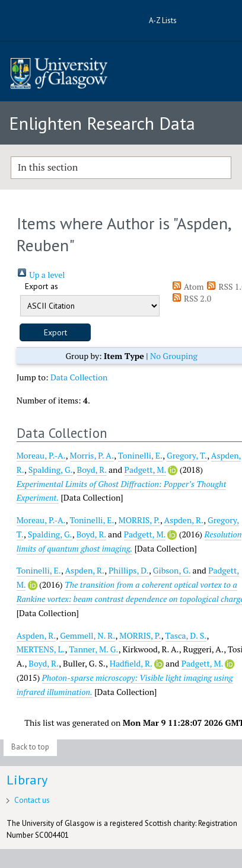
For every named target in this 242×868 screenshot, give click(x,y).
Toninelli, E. (140, 455)
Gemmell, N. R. (87, 635)
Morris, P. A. (92, 455)
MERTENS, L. (41, 649)
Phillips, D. (129, 570)
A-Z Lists (163, 20)
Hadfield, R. (131, 663)
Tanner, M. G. (93, 649)
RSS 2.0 (192, 298)
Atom (188, 286)
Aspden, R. (184, 520)
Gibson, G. (172, 570)
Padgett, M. (145, 470)
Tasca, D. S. (186, 635)
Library (27, 780)
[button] (55, 332)
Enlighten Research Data (102, 123)
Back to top (30, 747)
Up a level (41, 275)
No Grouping (174, 356)
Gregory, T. (187, 455)
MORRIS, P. (139, 520)
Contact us (32, 800)
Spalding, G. (51, 470)
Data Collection (79, 377)
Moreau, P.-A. (41, 455)
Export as (42, 286)
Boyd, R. (92, 470)
